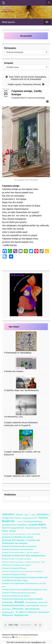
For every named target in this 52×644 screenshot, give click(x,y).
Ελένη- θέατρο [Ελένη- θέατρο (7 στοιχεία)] (9, 531)
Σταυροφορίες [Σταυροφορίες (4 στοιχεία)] (8, 612)
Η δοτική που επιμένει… (14, 371)
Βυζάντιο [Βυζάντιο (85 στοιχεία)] (8, 521)
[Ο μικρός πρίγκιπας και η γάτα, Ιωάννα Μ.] (26, 467)
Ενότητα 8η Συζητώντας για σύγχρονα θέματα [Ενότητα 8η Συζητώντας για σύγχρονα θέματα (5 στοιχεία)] (22, 599)
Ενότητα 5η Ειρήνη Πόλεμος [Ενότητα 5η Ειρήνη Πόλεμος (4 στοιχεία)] (14, 568)
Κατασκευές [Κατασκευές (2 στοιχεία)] (43, 602)
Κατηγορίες (10, 48)
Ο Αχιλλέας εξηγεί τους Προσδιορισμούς (21, 390)
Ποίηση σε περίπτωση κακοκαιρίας (32, 98)
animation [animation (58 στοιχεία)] (8, 514)
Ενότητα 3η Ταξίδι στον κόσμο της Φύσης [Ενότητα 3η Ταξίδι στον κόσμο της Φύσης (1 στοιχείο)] (17, 559)
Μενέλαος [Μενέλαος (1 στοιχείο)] (44, 606)
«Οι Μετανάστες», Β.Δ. (14, 417)
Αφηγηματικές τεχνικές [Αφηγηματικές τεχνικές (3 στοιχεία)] (12, 518)
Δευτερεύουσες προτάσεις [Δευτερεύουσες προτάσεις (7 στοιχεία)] (15, 525)
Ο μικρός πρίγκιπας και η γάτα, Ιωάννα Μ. (22, 476)
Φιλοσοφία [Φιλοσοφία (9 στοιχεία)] (44, 612)
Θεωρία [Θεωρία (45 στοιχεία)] (19, 602)
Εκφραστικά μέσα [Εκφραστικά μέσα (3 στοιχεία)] (33, 528)
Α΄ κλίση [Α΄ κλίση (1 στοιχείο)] (33, 515)
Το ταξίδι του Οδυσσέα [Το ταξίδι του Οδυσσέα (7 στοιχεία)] (26, 612)
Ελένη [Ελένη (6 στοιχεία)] (44, 528)
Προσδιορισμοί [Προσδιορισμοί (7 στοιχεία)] (32, 609)
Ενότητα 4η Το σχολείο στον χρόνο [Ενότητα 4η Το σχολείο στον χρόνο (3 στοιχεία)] (17, 565)
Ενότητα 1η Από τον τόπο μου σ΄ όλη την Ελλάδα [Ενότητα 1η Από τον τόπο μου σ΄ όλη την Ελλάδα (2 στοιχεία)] (21, 534)
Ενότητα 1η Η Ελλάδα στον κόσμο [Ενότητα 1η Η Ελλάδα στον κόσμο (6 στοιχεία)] (18, 537)
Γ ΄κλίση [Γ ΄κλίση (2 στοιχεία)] (19, 521)
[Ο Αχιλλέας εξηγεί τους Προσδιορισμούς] (26, 382)
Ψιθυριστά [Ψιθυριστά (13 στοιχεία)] (7, 615)
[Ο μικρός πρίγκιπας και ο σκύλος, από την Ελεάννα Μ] (26, 440)
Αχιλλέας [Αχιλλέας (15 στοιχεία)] (43, 518)
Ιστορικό (9, 63)
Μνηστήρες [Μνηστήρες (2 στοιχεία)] (6, 609)
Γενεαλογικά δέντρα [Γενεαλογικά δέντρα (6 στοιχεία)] (33, 521)
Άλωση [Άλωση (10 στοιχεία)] (19, 514)
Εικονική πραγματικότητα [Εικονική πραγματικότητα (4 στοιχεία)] (13, 528)
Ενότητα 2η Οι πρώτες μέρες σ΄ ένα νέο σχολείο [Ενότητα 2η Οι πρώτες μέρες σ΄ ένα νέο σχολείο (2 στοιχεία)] (21, 552)
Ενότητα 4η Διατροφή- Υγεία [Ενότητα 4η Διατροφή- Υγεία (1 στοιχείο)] (35, 562)
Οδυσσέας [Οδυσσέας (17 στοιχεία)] (18, 609)
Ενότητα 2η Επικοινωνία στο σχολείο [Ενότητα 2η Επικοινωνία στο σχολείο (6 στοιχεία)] (19, 546)
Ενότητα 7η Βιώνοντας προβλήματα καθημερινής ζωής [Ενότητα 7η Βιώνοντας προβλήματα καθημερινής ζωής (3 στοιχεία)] (25, 590)
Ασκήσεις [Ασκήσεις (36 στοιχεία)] (43, 514)
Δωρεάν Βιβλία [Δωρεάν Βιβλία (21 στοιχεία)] (37, 525)
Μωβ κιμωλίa (8, 22)
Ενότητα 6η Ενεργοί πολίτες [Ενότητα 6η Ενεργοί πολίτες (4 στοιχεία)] (14, 574)
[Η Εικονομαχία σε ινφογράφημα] (26, 341)
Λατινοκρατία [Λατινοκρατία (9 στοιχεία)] (32, 605)
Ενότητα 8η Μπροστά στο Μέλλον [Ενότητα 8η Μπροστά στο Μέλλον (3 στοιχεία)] (16, 596)
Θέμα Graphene (24, 637)
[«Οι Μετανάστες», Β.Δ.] (26, 405)
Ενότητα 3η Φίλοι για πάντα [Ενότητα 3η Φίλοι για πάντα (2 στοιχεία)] (13, 562)
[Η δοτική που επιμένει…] (26, 363)
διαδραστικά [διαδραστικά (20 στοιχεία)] (21, 615)
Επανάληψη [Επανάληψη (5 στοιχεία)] (8, 602)
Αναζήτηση (10, 494)
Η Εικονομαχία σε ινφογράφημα (18, 353)
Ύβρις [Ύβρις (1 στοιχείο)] (26, 515)
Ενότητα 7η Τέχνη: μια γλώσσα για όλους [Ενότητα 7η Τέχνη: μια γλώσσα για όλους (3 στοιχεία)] (19, 593)
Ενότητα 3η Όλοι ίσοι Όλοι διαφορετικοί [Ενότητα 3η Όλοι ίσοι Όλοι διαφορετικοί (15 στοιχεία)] (24, 555)
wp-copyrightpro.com (36, 642)
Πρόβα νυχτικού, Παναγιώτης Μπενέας (24, 84)
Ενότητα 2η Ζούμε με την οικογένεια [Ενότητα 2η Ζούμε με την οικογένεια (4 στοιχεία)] (18, 549)
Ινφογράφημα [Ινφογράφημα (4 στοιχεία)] (31, 602)
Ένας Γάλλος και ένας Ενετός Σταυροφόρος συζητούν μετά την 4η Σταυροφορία (28, 78)
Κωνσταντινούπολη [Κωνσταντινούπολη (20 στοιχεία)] (13, 605)
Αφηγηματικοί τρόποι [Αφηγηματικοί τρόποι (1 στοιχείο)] (30, 518)
